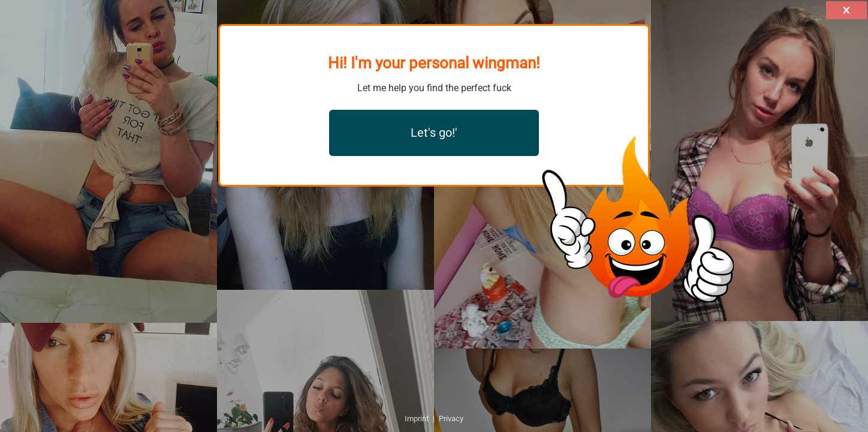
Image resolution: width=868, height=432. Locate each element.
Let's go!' (434, 133)
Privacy (451, 418)
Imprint (417, 418)
